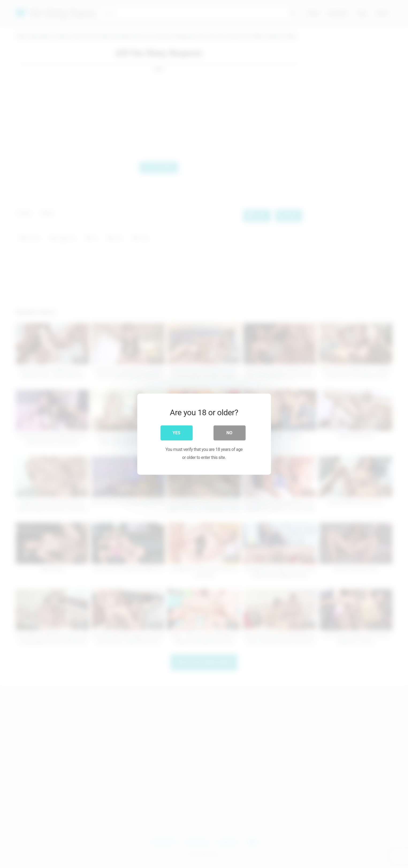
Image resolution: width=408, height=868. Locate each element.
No (229, 433)
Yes (176, 433)
